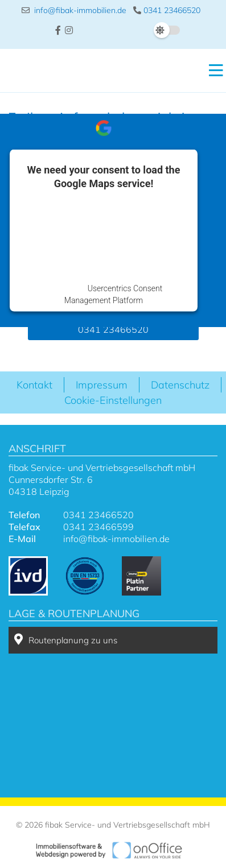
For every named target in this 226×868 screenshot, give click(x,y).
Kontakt (34, 385)
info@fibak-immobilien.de (74, 10)
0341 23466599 (98, 527)
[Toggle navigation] (213, 71)
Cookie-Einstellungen (113, 400)
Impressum (102, 385)
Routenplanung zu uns (66, 640)
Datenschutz (180, 385)
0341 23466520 (167, 10)
